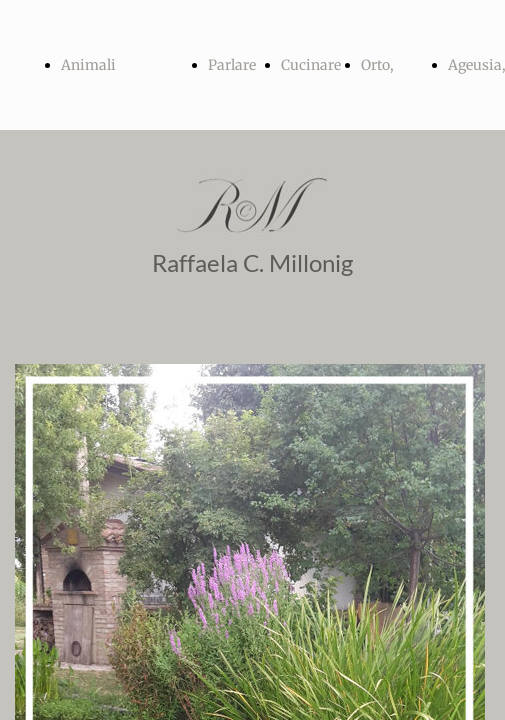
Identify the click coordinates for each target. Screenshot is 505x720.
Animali (88, 65)
